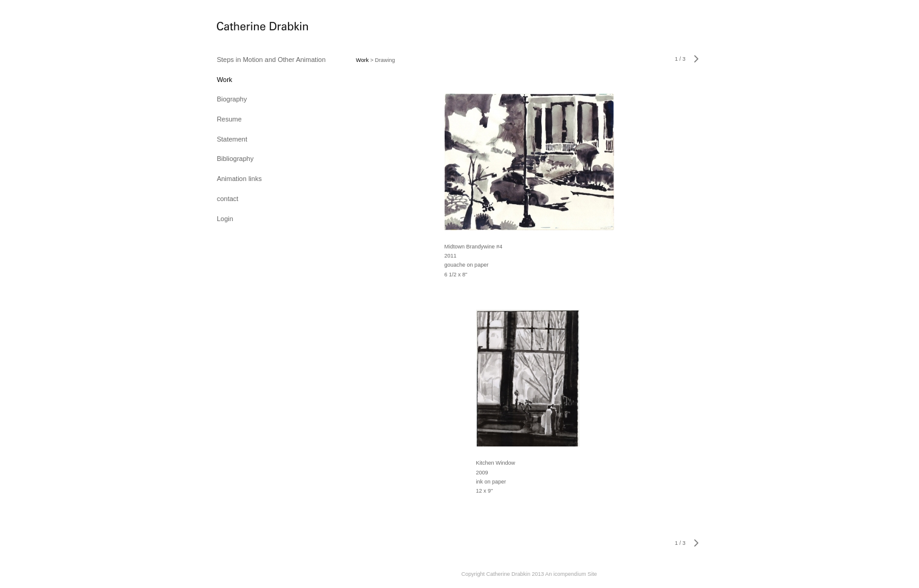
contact (227, 199)
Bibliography (235, 159)
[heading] (247, 27)
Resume (229, 119)
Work (224, 80)
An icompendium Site (571, 574)
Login (225, 219)
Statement (232, 139)
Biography (232, 99)
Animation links (239, 179)
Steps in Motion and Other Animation (271, 60)
